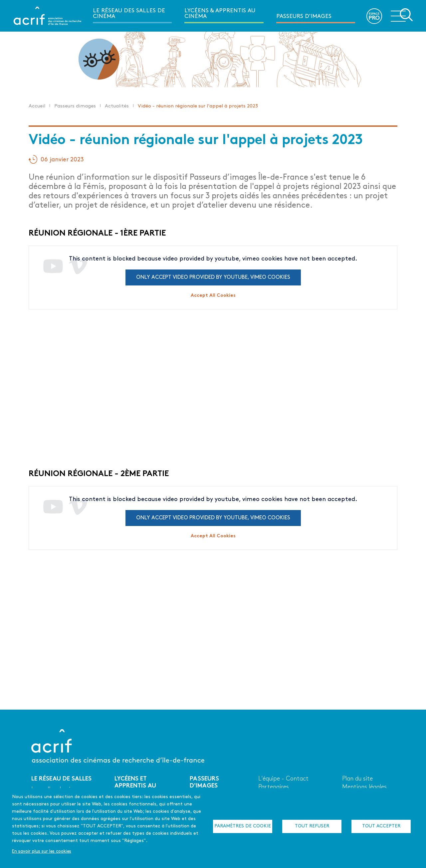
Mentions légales (364, 787)
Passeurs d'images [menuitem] (304, 16)
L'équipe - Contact (283, 779)
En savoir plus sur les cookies (42, 852)
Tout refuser (312, 826)
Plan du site (357, 779)
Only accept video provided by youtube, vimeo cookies (213, 277)
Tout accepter (381, 826)
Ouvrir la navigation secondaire (402, 15)
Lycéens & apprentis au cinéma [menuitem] (220, 14)
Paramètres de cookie (243, 826)
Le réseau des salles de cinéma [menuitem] (129, 14)
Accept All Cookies (213, 296)
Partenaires (274, 787)
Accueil (37, 106)
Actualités (117, 106)
